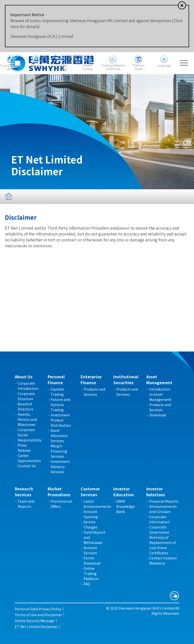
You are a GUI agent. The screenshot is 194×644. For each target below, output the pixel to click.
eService (36, 65)
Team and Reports (26, 504)
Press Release (24, 448)
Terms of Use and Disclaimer (38, 615)
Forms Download (92, 561)
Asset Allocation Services (59, 436)
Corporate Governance (159, 530)
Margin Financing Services (59, 451)
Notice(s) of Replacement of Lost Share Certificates (163, 545)
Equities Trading (57, 392)
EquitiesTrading (62, 67)
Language (164, 65)
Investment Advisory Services (60, 467)
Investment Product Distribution (61, 420)
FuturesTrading (87, 67)
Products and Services (94, 392)
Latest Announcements (97, 504)
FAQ (87, 584)
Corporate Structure (26, 396)
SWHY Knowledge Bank (126, 506)
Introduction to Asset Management (160, 394)
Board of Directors (25, 406)
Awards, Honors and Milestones (27, 419)
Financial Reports (164, 501)
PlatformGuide (139, 67)
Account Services (90, 550)
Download (158, 415)
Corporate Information (159, 519)
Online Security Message (35, 621)
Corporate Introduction (28, 386)
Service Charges (90, 524)
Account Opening (91, 514)
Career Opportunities (29, 458)
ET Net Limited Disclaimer (36, 627)
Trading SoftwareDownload (113, 67)
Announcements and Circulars (163, 509)
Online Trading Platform (91, 573)
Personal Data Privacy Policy (38, 609)
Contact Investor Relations (163, 561)
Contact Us (27, 466)
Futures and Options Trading (60, 405)
